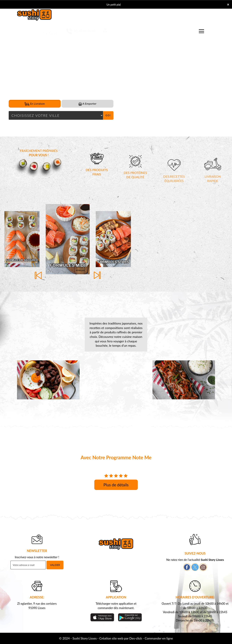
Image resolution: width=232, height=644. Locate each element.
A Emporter (87, 104)
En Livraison (35, 104)
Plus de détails (116, 485)
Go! (108, 115)
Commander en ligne (159, 638)
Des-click (136, 638)
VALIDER (55, 565)
